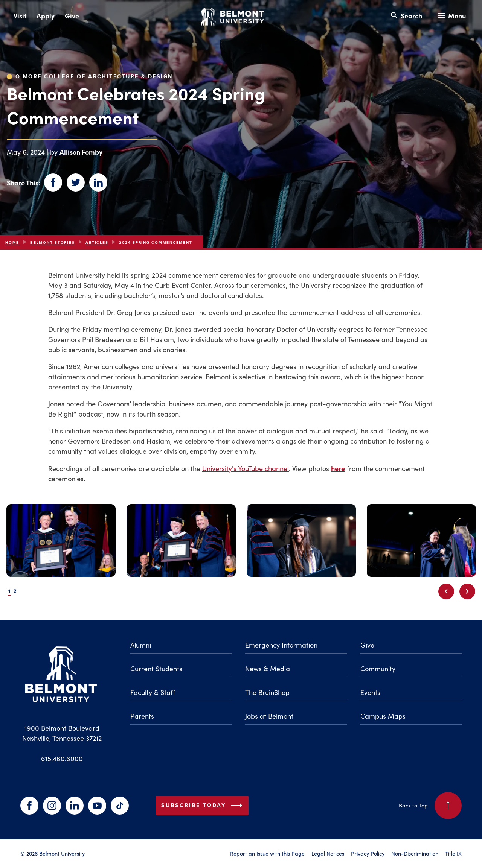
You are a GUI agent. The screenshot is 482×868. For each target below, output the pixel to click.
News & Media (268, 669)
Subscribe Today (203, 806)
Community (378, 669)
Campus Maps (383, 716)
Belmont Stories (52, 242)
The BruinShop (267, 692)
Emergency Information (281, 645)
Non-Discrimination (415, 853)
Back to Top (430, 806)
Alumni (141, 645)
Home (12, 242)
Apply (46, 16)
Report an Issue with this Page (267, 853)
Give (72, 16)
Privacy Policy (368, 853)
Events (370, 692)
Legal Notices (328, 853)
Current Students (156, 669)
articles (97, 242)
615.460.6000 (62, 759)
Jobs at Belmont (269, 716)
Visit (20, 16)
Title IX (453, 853)
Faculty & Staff (153, 692)
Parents (142, 716)
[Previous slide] (446, 591)
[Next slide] (467, 591)
